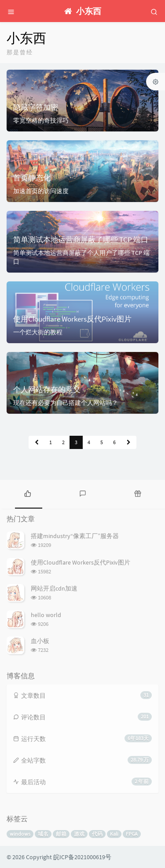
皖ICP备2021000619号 (82, 857)
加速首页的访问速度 (41, 191)
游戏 (79, 834)
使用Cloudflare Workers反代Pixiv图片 (72, 319)
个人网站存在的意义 (47, 389)
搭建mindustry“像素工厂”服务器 (75, 536)
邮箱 (61, 834)
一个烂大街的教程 (38, 332)
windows (20, 834)
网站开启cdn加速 (54, 588)
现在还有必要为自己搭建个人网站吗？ (66, 403)
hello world (46, 615)
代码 (97, 834)
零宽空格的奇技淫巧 (41, 120)
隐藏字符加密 (36, 107)
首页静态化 (32, 178)
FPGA (132, 834)
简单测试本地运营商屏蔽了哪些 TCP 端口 (81, 239)
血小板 (40, 641)
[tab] (27, 493)
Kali (114, 834)
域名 (43, 834)
